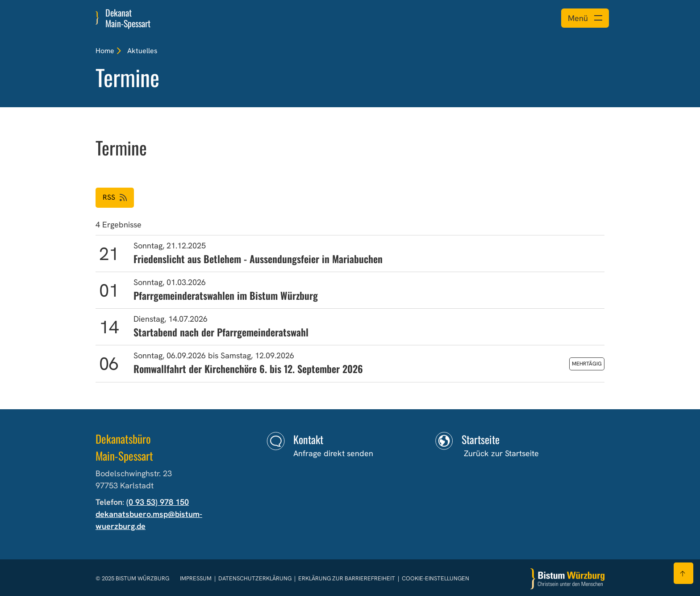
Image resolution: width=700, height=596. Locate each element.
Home (105, 51)
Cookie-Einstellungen (435, 578)
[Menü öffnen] (585, 18)
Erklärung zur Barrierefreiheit (347, 578)
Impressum (196, 578)
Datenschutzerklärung (256, 578)
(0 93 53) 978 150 (158, 502)
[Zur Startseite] (567, 579)
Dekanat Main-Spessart (128, 18)
